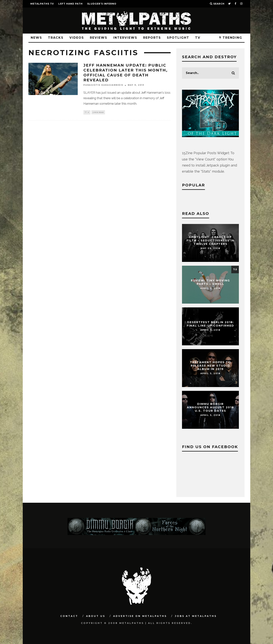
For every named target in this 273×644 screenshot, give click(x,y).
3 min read (98, 112)
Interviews (125, 38)
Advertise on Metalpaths (140, 616)
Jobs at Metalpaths (196, 616)
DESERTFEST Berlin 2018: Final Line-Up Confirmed (210, 324)
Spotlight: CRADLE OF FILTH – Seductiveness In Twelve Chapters (210, 240)
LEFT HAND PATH (71, 4)
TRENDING (231, 38)
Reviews (99, 38)
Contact (69, 616)
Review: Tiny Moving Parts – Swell (210, 282)
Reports (152, 38)
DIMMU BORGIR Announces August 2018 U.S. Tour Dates (210, 407)
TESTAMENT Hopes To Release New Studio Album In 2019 (211, 366)
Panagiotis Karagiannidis (103, 85)
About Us (96, 616)
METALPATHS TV (42, 4)
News (36, 38)
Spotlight (178, 38)
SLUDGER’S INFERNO (102, 4)
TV (198, 38)
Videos (77, 38)
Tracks (56, 38)
